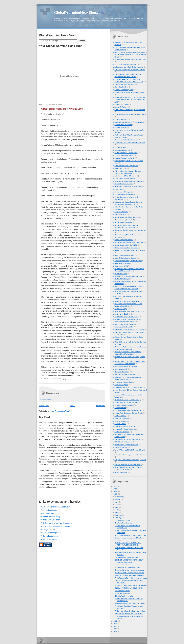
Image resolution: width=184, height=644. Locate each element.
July (117, 502)
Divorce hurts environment (124, 184)
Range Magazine (50, 539)
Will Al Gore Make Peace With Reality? (128, 465)
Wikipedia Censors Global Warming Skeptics (130, 460)
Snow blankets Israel (122, 418)
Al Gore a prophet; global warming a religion (131, 611)
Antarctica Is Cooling (122, 104)
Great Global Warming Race (124, 255)
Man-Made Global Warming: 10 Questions (129, 330)
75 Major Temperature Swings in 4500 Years (130, 59)
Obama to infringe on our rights (125, 374)
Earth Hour (118, 189)
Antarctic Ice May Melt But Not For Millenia (130, 92)
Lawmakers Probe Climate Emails (126, 317)
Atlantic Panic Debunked (123, 125)
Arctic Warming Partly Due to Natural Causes (130, 114)
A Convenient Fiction (122, 591)
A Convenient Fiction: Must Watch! (57, 507)
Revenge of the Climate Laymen (126, 402)
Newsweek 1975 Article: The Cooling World (130, 357)
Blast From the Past (122, 565)
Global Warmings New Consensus (127, 248)
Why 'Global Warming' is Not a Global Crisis (130, 535)
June (117, 505)
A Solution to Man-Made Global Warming (129, 67)
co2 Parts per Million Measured (125, 176)
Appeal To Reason (121, 107)
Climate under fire (121, 168)
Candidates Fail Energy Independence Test (130, 143)
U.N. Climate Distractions (123, 442)
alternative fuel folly (121, 87)
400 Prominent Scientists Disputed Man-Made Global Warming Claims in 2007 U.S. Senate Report (131, 55)
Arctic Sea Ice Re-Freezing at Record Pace (130, 110)
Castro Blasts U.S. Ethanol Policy (126, 153)
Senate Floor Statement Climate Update (129, 413)
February (119, 515)
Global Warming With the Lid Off (126, 245)
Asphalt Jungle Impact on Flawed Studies (129, 122)
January (118, 518)
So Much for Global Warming (125, 429)
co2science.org (49, 513)
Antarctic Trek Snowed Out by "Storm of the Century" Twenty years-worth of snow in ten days (130, 99)
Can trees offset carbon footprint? (126, 140)
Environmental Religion (123, 192)
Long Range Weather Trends (125, 324)
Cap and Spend (120, 147)
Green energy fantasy (122, 263)
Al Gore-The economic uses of (125, 84)
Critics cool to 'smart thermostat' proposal (130, 570)
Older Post (101, 406)
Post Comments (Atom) (60, 411)
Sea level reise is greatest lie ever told (128, 410)
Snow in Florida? (120, 424)
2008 (116, 494)
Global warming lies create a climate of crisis (130, 230)
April (117, 510)
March (118, 513)
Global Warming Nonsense (124, 240)
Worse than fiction (121, 472)
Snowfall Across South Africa (125, 426)
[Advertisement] (56, 493)
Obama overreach (121, 369)
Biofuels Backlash (121, 127)
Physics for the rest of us (123, 382)
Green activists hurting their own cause (128, 261)
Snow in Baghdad (121, 421)
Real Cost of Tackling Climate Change (128, 400)
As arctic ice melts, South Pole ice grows (129, 575)
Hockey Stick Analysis (122, 279)
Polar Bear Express (121, 385)
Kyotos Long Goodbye (122, 314)
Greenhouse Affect (121, 266)
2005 (116, 626)
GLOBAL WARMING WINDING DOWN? (129, 588)
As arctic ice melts (121, 119)
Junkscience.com (50, 510)
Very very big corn (121, 447)
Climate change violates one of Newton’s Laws (62, 109)
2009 (116, 491)
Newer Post (44, 406)
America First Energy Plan (124, 90)
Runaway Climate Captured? (125, 405)
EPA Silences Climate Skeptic (125, 194)
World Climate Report (51, 520)
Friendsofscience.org (51, 516)
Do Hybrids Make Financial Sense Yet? (128, 187)
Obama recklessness (122, 372)
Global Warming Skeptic (53, 533)
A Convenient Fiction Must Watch (126, 64)
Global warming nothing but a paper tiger (129, 242)
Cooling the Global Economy (125, 178)
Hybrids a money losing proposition (127, 301)
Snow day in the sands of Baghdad (127, 567)
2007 (116, 621)
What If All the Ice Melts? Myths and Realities (130, 450)
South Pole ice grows (122, 432)
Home (73, 406)
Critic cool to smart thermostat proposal (128, 181)
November (119, 497)
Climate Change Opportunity (125, 158)
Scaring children (120, 408)
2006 (116, 624)
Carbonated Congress (122, 150)
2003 (116, 632)
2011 (116, 489)
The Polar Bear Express (123, 523)
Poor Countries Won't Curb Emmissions (129, 387)
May (117, 507)
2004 (116, 629)
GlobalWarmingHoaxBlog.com (79, 12)
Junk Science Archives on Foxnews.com (129, 311)
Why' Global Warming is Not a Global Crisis (130, 455)
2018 (116, 486)
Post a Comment (46, 399)
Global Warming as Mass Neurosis (127, 217)
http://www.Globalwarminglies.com (57, 526)
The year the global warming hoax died (128, 439)
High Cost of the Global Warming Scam (128, 276)
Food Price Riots (120, 215)
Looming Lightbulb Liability (124, 327)
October (118, 499)
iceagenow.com (49, 529)
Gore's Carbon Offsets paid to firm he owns (130, 250)
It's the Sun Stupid (121, 309)
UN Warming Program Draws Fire (126, 445)
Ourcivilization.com (50, 536)
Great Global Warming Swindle (125, 258)
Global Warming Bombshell (124, 220)
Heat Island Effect (121, 274)
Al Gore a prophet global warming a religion (130, 70)
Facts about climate (121, 212)
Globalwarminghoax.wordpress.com (57, 523)
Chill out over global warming (125, 155)
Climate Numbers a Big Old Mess (126, 166)
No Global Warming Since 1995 (126, 366)
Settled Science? (121, 416)
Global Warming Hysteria (123, 222)
